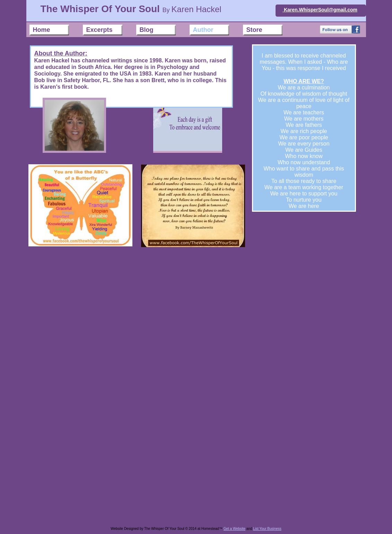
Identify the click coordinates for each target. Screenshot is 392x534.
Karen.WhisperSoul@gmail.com (320, 10)
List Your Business (267, 529)
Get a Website (234, 529)
